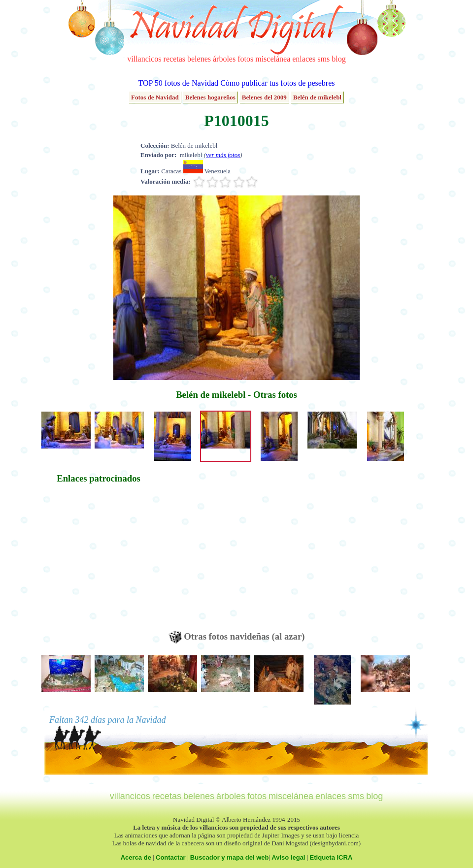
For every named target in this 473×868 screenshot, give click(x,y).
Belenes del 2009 (264, 97)
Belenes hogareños (210, 97)
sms (323, 59)
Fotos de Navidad (155, 97)
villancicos (144, 59)
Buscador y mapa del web (230, 857)
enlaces (304, 59)
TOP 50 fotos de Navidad (178, 83)
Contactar (171, 857)
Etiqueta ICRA (331, 857)
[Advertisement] (99, 562)
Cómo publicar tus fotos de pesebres (277, 83)
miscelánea (273, 59)
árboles (224, 59)
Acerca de (136, 857)
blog (338, 59)
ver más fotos (223, 155)
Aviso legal (288, 857)
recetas (174, 59)
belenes (199, 59)
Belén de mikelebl (317, 97)
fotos (245, 59)
